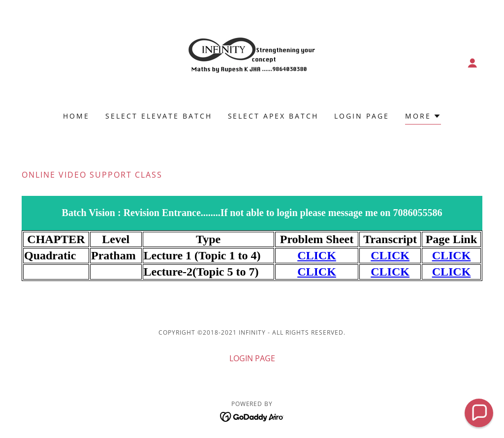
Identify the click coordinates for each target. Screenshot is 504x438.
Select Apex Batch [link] (273, 116)
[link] (252, 62)
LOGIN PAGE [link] (362, 116)
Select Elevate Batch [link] (159, 116)
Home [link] (76, 116)
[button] (472, 63)
